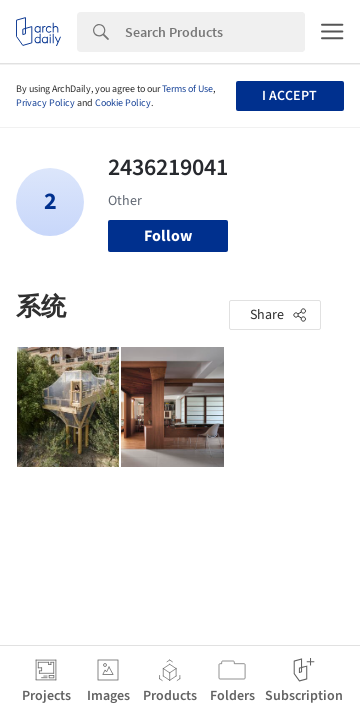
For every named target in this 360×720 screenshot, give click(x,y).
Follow (168, 236)
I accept (289, 96)
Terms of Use (187, 89)
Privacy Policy (45, 103)
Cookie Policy (123, 103)
